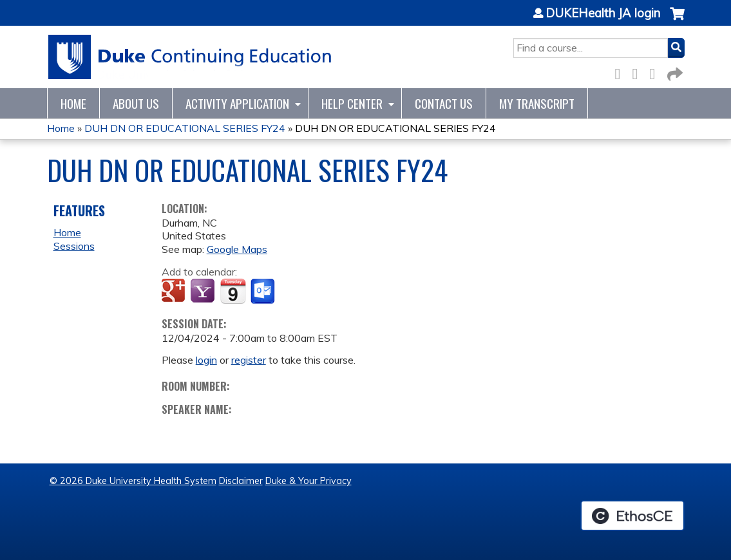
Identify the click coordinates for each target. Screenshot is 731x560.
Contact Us (444, 103)
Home (73, 103)
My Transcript (537, 103)
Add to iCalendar (233, 291)
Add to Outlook (264, 292)
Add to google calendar (175, 292)
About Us (136, 103)
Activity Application (237, 103)
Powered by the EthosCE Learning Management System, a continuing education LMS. (632, 516)
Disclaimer (241, 481)
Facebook (622, 72)
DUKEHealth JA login (603, 14)
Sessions (74, 246)
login (206, 360)
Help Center (352, 103)
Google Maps (237, 249)
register (249, 360)
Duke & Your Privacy (309, 481)
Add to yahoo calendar (204, 292)
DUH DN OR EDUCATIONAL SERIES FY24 (185, 128)
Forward (674, 72)
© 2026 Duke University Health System (133, 481)
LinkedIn (656, 72)
